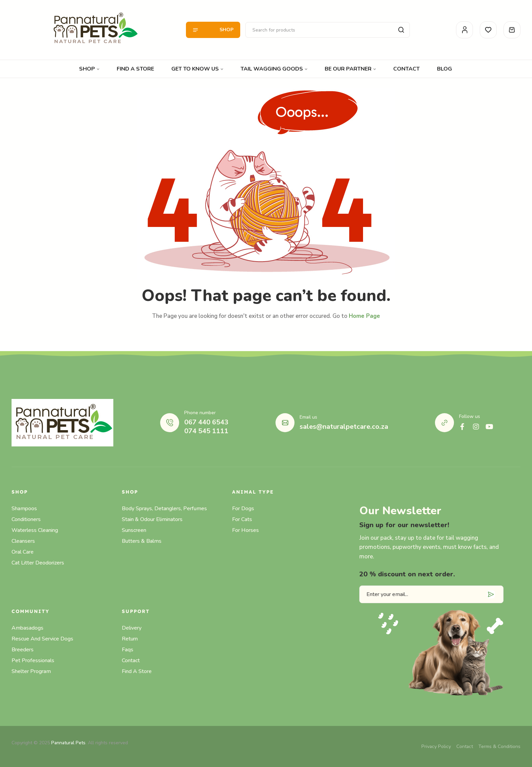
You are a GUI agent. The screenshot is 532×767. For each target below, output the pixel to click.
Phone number (200, 413)
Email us (308, 417)
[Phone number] (170, 423)
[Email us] (285, 423)
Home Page (364, 316)
